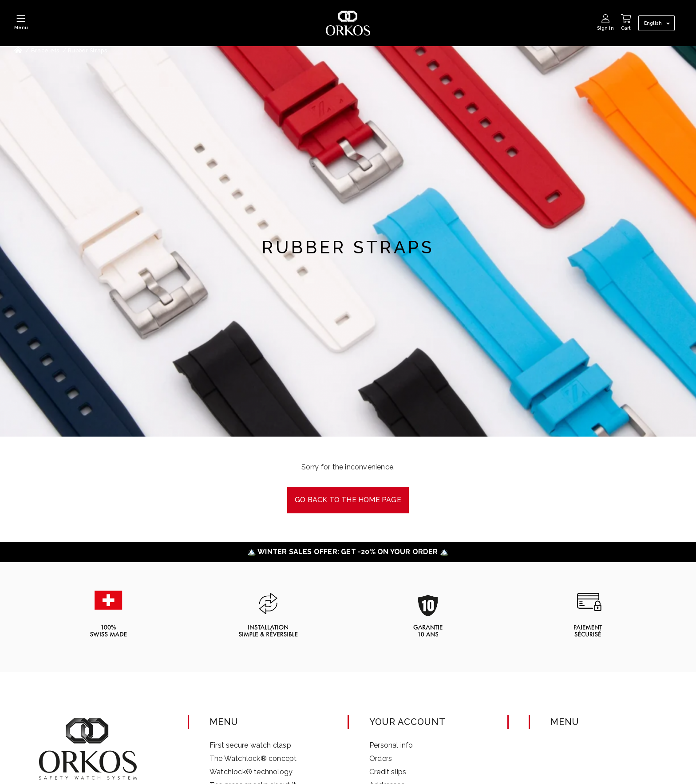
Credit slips (388, 772)
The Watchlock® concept (253, 758)
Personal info (391, 745)
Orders (381, 758)
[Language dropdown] (658, 24)
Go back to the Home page (348, 500)
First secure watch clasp (250, 745)
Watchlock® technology (251, 772)
